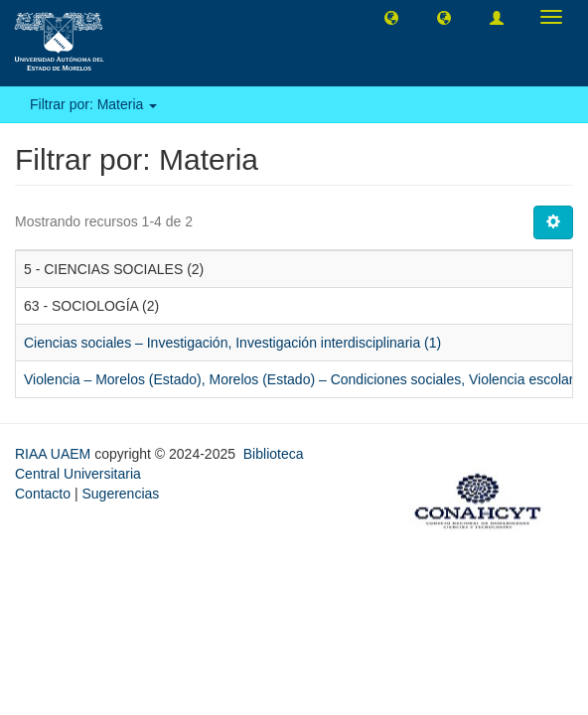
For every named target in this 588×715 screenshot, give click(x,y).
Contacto (43, 494)
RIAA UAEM (55, 454)
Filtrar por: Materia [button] (93, 104)
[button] (391, 17)
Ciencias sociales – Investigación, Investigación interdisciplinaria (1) (232, 343)
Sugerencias (120, 494)
